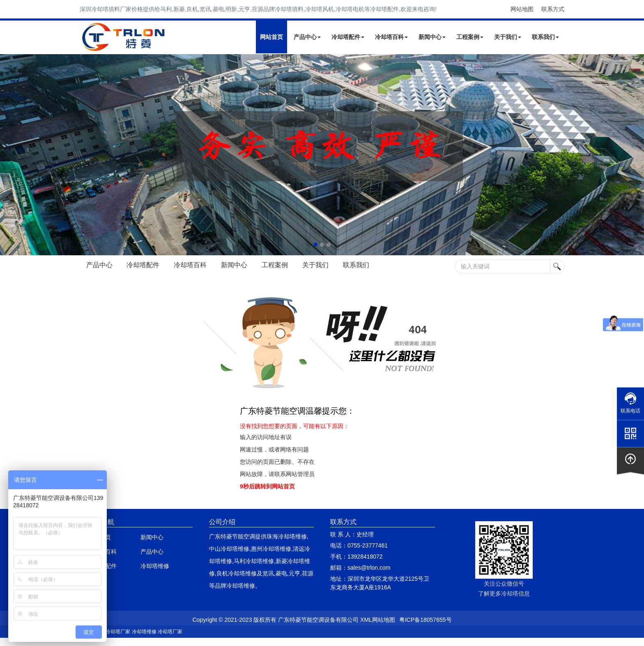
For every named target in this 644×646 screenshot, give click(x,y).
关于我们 (508, 37)
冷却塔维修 (155, 566)
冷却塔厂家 (118, 632)
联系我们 (545, 37)
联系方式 (553, 9)
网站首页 (271, 37)
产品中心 (307, 37)
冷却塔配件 (348, 37)
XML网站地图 (378, 620)
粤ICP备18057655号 (425, 620)
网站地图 (522, 9)
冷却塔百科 (391, 37)
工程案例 (470, 37)
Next (8, 155)
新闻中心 (432, 37)
